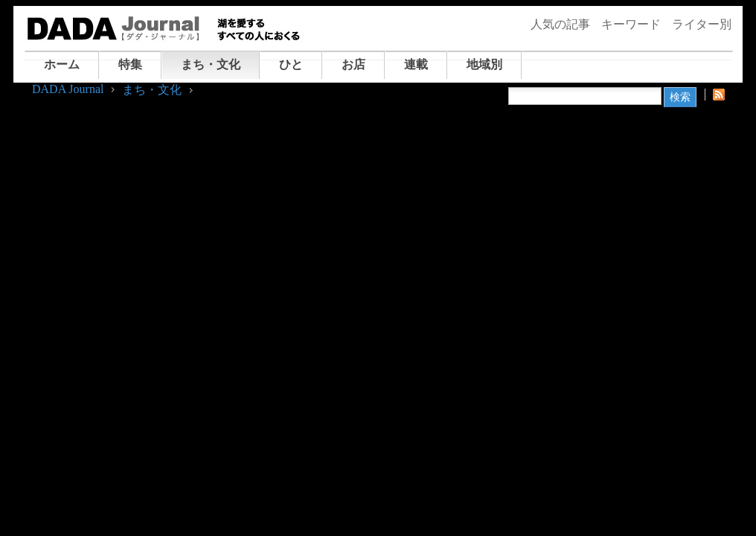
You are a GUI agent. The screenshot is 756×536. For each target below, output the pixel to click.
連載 (416, 64)
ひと (291, 64)
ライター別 (702, 24)
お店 (353, 64)
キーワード (631, 24)
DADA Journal (68, 89)
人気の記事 (560, 24)
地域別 (484, 64)
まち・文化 (211, 64)
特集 (130, 64)
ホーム (62, 64)
